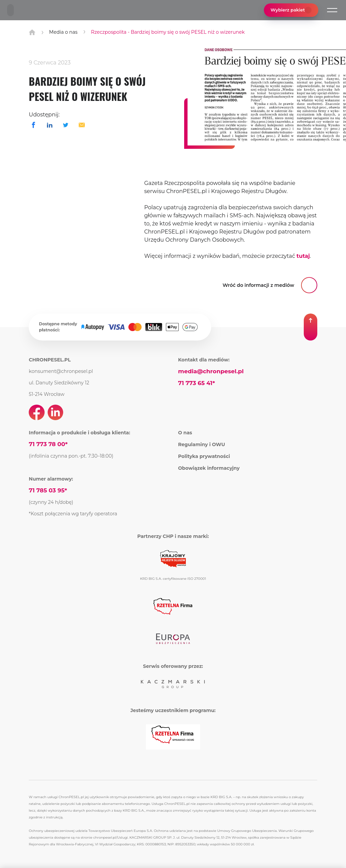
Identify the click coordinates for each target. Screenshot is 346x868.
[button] (332, 10)
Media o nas (63, 32)
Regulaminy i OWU (202, 444)
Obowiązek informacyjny (209, 468)
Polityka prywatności (204, 456)
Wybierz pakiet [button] (291, 10)
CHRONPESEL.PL (50, 360)
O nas (185, 433)
